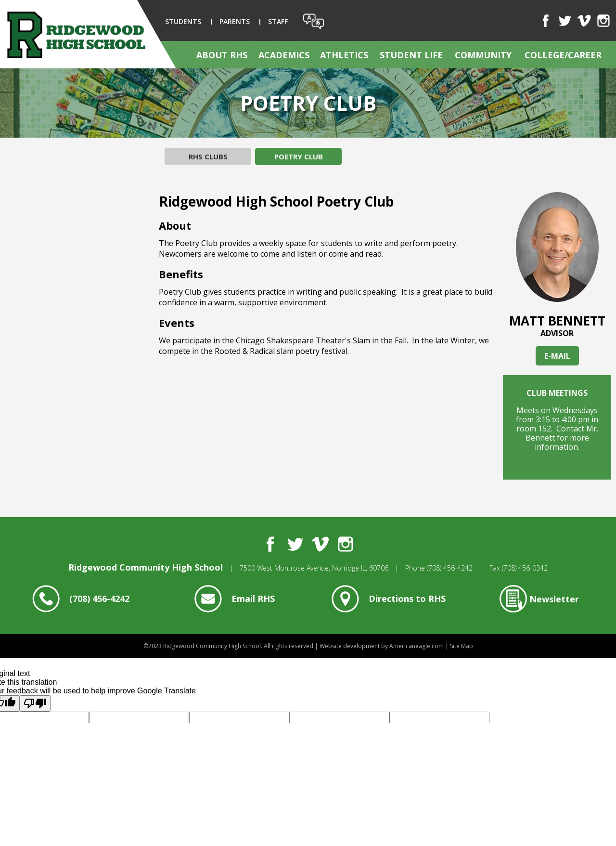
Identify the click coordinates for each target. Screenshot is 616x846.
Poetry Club (299, 156)
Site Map (462, 646)
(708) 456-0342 (525, 568)
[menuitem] (222, 55)
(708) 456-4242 (450, 568)
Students (183, 21)
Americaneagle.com (417, 646)
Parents (235, 21)
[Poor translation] (35, 703)
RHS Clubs (208, 156)
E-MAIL (557, 356)
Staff (278, 21)
